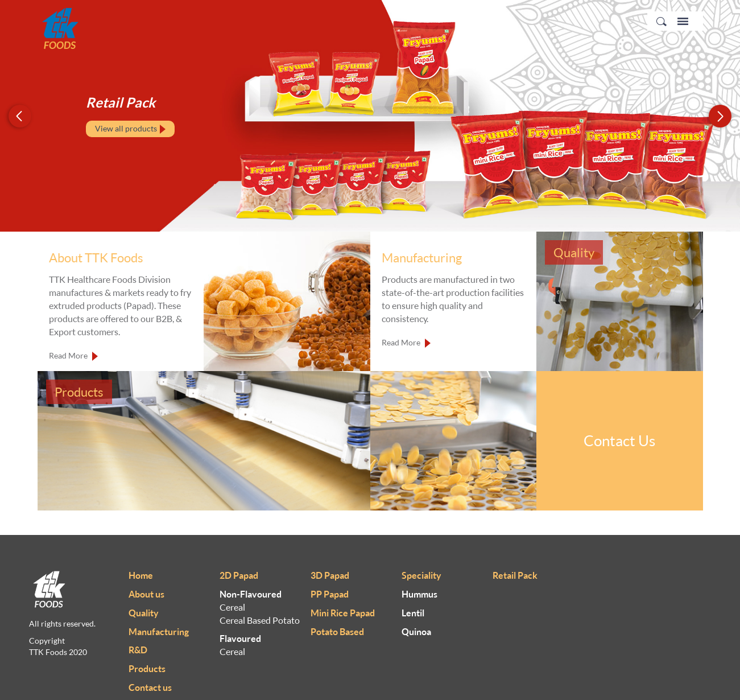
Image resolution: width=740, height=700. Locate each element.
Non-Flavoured (251, 594)
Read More (73, 356)
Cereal (232, 607)
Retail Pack (515, 575)
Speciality (421, 575)
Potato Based (337, 632)
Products (147, 669)
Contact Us (619, 440)
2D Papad (239, 575)
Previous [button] (20, 116)
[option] (370, 116)
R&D (138, 650)
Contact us (150, 687)
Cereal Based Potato (260, 620)
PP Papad (330, 594)
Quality (144, 613)
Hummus (419, 594)
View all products (130, 129)
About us (146, 594)
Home (141, 575)
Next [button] (720, 116)
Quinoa (416, 632)
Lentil (413, 613)
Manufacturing (159, 632)
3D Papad (330, 575)
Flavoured (240, 639)
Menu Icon (683, 21)
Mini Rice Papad (343, 613)
